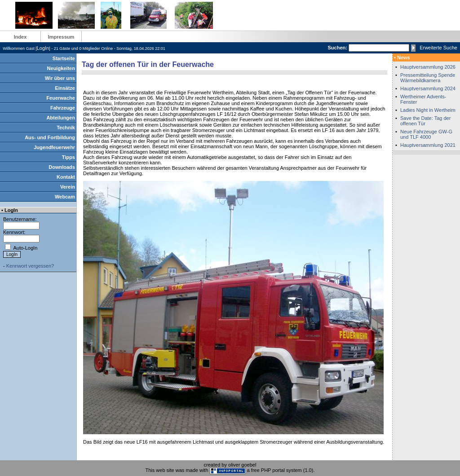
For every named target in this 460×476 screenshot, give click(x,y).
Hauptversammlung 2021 (428, 145)
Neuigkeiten (61, 68)
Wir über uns (60, 78)
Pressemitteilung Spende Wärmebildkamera (428, 78)
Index (20, 37)
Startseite (64, 58)
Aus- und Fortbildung (50, 137)
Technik (66, 128)
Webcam (65, 197)
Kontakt (66, 177)
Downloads (62, 167)
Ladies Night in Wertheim (428, 110)
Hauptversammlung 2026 (428, 67)
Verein (68, 187)
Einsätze (65, 88)
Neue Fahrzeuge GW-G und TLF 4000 (426, 134)
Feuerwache (61, 98)
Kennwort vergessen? (30, 266)
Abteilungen (61, 118)
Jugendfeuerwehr (54, 147)
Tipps (69, 157)
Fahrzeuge (63, 108)
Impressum (61, 37)
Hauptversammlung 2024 (428, 88)
